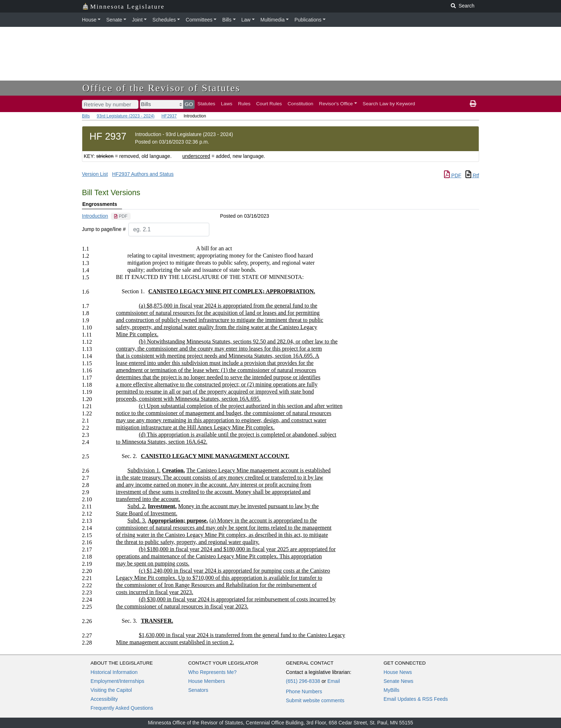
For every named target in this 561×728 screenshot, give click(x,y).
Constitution (301, 104)
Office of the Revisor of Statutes (161, 88)
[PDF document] (121, 216)
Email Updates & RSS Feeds (416, 699)
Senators (198, 690)
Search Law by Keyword (389, 104)
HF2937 (169, 116)
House (89, 20)
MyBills (391, 690)
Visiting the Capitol (111, 690)
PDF (453, 175)
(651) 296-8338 (303, 681)
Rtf (472, 175)
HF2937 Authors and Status (143, 174)
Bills (227, 20)
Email (334, 681)
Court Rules (269, 104)
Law (246, 20)
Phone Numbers (304, 691)
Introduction (95, 216)
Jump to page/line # (104, 229)
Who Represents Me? (212, 672)
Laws (227, 104)
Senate (114, 20)
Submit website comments (315, 700)
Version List (95, 174)
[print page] (473, 104)
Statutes (206, 104)
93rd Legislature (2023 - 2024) (125, 116)
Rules (244, 104)
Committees (199, 20)
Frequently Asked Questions (122, 708)
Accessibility (104, 699)
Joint (137, 20)
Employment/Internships (117, 681)
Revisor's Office (336, 104)
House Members (207, 681)
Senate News (398, 681)
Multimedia (273, 20)
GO (189, 104)
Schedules (164, 20)
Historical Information (114, 672)
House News (398, 672)
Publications (308, 20)
